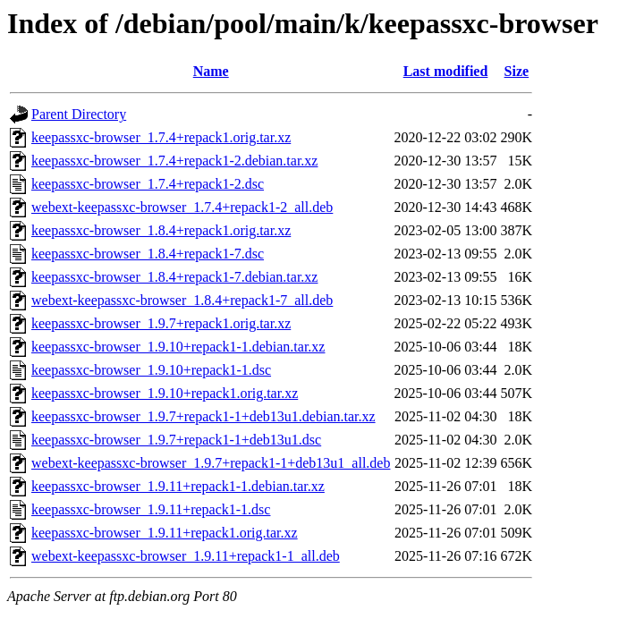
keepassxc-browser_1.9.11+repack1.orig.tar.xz (165, 533)
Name (211, 71)
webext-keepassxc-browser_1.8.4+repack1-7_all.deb (182, 300)
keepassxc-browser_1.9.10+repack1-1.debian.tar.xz (178, 347)
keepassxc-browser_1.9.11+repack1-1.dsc (151, 509)
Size (517, 71)
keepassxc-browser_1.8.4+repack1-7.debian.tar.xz (174, 277)
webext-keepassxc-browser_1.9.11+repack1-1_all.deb (186, 556)
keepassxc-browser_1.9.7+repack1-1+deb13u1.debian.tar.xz (203, 416)
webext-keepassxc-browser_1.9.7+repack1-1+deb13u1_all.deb (211, 463)
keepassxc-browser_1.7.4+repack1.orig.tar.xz (161, 137)
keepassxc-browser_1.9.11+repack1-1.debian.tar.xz (178, 486)
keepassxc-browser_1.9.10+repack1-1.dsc (151, 370)
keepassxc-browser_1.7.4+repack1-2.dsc (148, 184)
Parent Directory (79, 114)
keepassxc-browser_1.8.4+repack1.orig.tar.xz (161, 230)
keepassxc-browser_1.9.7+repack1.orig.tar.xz (161, 323)
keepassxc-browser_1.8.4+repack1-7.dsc (148, 254)
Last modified (446, 71)
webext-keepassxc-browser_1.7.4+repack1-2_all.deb (182, 207)
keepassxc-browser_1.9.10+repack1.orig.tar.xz (165, 393)
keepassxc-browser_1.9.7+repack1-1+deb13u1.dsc (176, 440)
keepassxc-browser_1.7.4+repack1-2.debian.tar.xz (174, 161)
